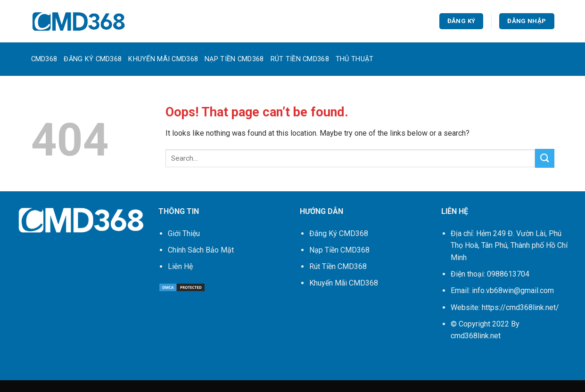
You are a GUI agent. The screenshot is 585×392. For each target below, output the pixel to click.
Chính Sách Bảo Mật (201, 250)
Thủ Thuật (355, 59)
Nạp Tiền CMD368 (234, 59)
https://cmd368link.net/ (520, 307)
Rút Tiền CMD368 (300, 59)
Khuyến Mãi (344, 283)
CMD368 (44, 59)
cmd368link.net (476, 336)
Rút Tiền (338, 266)
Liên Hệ (180, 266)
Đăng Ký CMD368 (93, 59)
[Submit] (544, 158)
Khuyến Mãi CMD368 (163, 59)
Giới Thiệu (184, 233)
